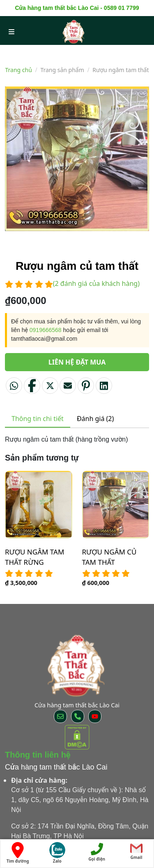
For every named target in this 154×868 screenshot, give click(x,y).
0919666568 (46, 330)
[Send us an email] (60, 716)
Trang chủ (19, 70)
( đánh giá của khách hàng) (96, 283)
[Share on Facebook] (32, 386)
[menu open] (11, 31)
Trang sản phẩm (62, 70)
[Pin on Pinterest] (86, 386)
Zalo (57, 853)
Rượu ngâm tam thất (121, 70)
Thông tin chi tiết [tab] (38, 419)
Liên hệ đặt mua (77, 362)
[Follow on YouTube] (95, 716)
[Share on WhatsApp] (14, 386)
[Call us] (78, 716)
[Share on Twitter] (50, 386)
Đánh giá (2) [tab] (95, 419)
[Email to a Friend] (68, 386)
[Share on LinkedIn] (104, 386)
